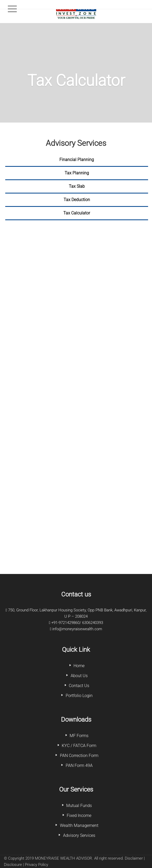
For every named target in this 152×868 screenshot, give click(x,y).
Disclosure (13, 865)
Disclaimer (134, 858)
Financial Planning (77, 160)
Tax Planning (77, 173)
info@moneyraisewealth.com (77, 629)
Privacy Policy (36, 865)
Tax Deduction (77, 200)
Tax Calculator (77, 213)
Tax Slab (77, 186)
